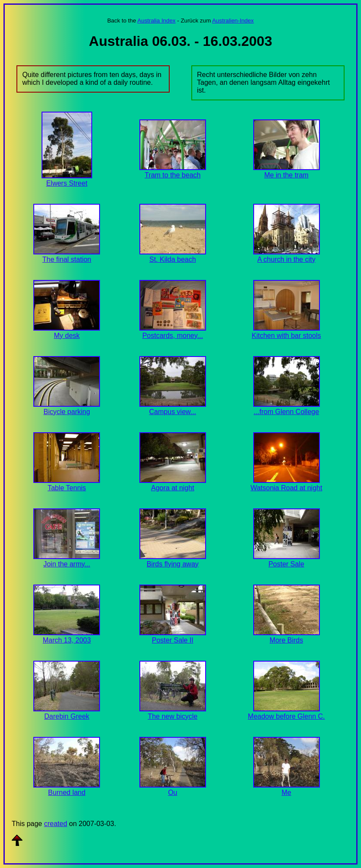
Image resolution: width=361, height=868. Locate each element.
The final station (67, 259)
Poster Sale (286, 564)
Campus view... (173, 412)
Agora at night (173, 488)
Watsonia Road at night (287, 488)
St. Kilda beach (173, 259)
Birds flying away (173, 564)
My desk (67, 336)
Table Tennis (67, 488)
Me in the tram (286, 175)
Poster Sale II (173, 640)
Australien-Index (233, 21)
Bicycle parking (67, 412)
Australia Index (156, 21)
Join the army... (67, 564)
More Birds (286, 640)
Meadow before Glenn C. (287, 716)
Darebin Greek (67, 716)
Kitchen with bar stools (286, 336)
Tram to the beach (172, 175)
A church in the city (286, 259)
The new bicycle (172, 716)
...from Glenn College (286, 412)
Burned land (67, 792)
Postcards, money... (173, 336)
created (56, 824)
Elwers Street (67, 183)
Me (286, 792)
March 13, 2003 (67, 640)
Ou (172, 792)
